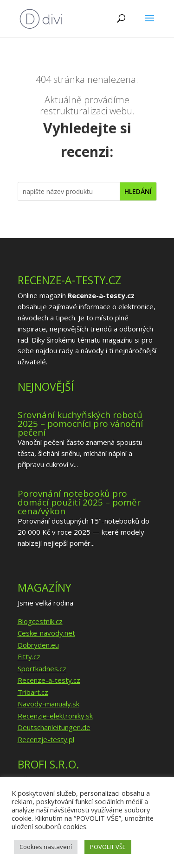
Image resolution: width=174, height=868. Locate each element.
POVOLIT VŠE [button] (108, 847)
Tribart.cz (33, 692)
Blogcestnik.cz (40, 621)
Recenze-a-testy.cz (49, 680)
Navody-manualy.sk (48, 704)
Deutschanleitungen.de (54, 727)
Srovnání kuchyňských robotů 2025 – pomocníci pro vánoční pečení (80, 424)
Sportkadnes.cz (42, 668)
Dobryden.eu (38, 645)
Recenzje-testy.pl (46, 739)
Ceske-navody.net (46, 633)
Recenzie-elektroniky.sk (55, 716)
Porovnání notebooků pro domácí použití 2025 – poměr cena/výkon (79, 502)
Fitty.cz (29, 656)
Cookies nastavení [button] (46, 847)
